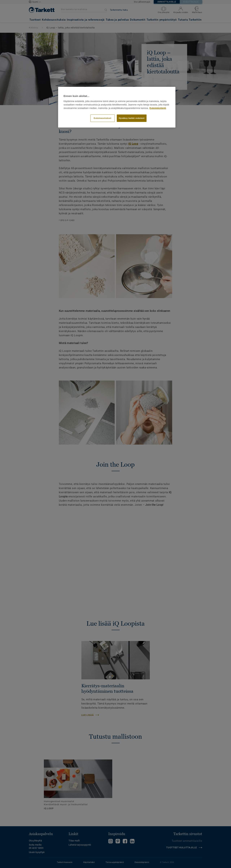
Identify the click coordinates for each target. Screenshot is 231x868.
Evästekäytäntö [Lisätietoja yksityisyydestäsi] (158, 108)
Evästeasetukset (103, 118)
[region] (117, 107)
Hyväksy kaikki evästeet (132, 118)
